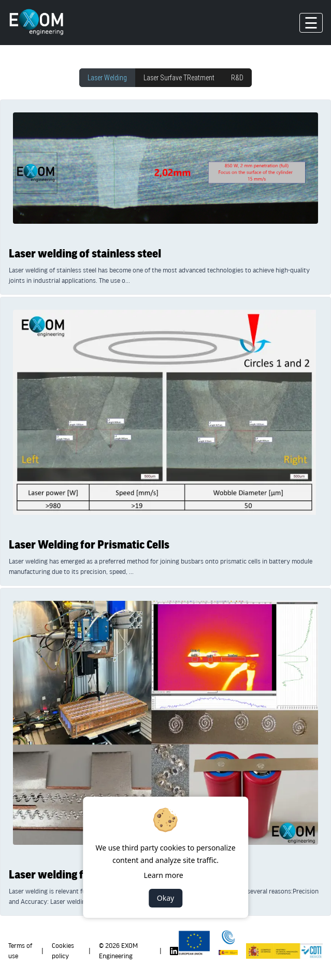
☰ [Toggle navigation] (311, 23)
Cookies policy (63, 951)
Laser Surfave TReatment (179, 78)
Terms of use (20, 951)
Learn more (163, 875)
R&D (237, 78)
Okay (165, 898)
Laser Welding (107, 78)
